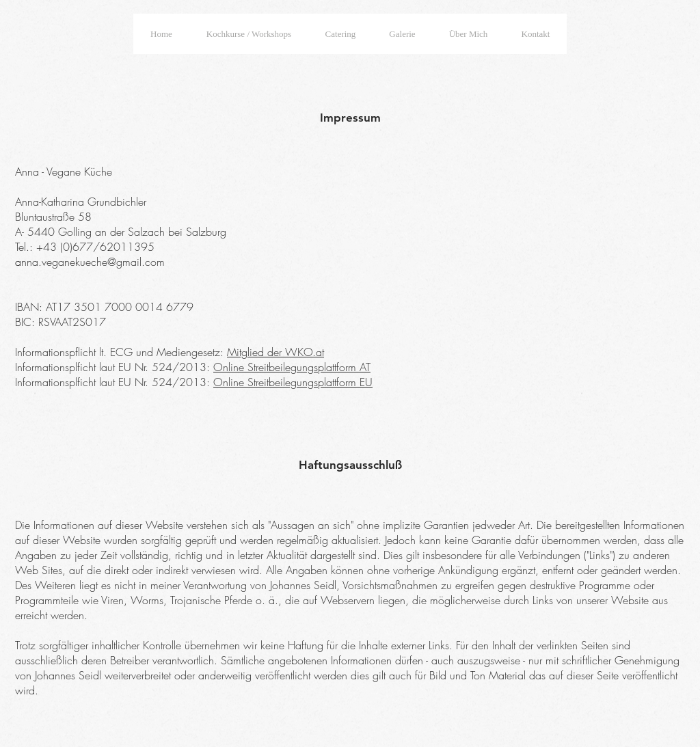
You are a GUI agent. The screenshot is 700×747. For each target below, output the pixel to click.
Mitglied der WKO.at (275, 352)
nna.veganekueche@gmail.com (93, 262)
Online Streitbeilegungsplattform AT (292, 367)
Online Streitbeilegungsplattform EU (293, 382)
